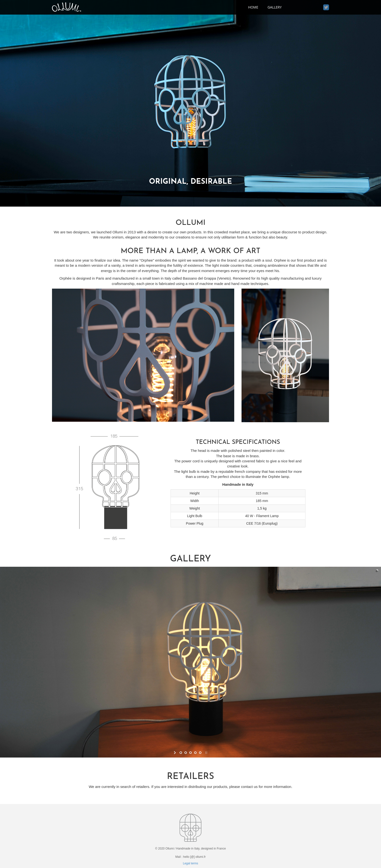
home (253, 7)
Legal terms (191, 863)
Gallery (275, 7)
